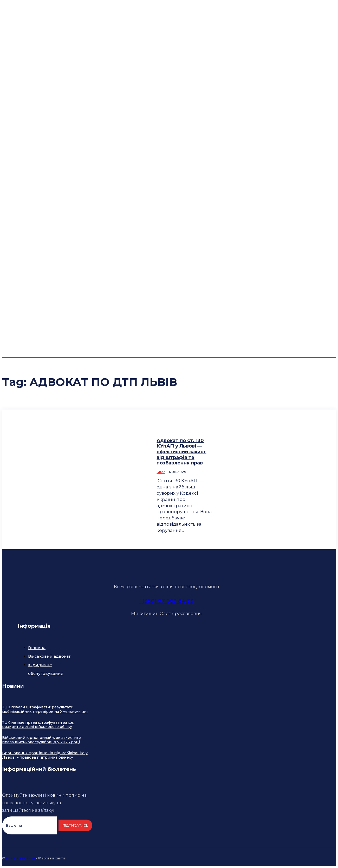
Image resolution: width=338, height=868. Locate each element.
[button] (304, 277)
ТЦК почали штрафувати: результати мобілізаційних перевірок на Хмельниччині (45, 709)
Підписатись (75, 825)
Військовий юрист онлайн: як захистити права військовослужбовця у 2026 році (42, 740)
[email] (29, 826)
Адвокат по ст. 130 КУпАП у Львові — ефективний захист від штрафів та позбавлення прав (181, 452)
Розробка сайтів (21, 858)
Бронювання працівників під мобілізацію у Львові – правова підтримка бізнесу (45, 755)
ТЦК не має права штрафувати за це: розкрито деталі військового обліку (38, 725)
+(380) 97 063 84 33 (166, 601)
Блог (161, 472)
